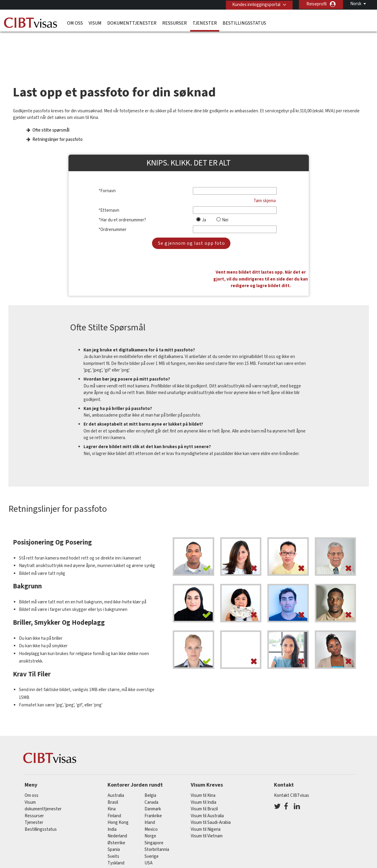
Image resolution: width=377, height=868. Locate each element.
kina (112, 767)
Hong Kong (118, 780)
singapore (154, 800)
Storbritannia (157, 807)
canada (151, 760)
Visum (95, 23)
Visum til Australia (207, 773)
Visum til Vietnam (207, 794)
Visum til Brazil (204, 767)
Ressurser (175, 23)
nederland (117, 794)
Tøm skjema (265, 189)
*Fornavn (107, 179)
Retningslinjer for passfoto (58, 128)
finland (114, 773)
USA (149, 821)
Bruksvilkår (215, 841)
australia (116, 753)
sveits (113, 814)
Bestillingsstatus (244, 23)
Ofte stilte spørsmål (51, 118)
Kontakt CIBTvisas (292, 753)
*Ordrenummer (112, 218)
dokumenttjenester (132, 23)
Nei (225, 208)
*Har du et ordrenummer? (122, 208)
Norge (150, 794)
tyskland (116, 821)
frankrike (153, 773)
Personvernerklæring (175, 841)
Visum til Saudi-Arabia (211, 780)
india (112, 787)
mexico (151, 787)
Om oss (75, 23)
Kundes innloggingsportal (255, 4)
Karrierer (283, 841)
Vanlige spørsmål (129, 841)
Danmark (153, 767)
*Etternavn (109, 199)
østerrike (116, 800)
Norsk (356, 4)
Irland (150, 780)
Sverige (152, 814)
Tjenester (205, 23)
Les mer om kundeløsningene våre (71, 841)
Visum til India (204, 760)
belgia (150, 753)
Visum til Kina (203, 753)
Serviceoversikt (250, 841)
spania (114, 807)
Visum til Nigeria (206, 787)
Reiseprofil (316, 4)
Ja (204, 208)
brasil (113, 760)
